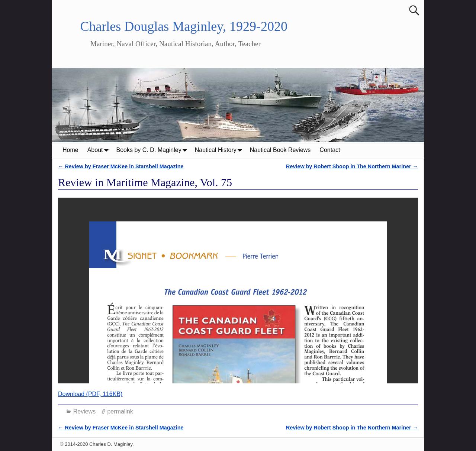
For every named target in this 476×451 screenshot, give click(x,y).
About (100, 150)
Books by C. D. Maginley (153, 150)
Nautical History (220, 150)
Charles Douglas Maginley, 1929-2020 (184, 26)
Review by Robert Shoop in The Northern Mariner (352, 166)
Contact (330, 150)
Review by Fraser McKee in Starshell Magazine (121, 166)
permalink (120, 411)
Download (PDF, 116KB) (90, 394)
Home (70, 150)
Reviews (84, 411)
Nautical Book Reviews (280, 150)
